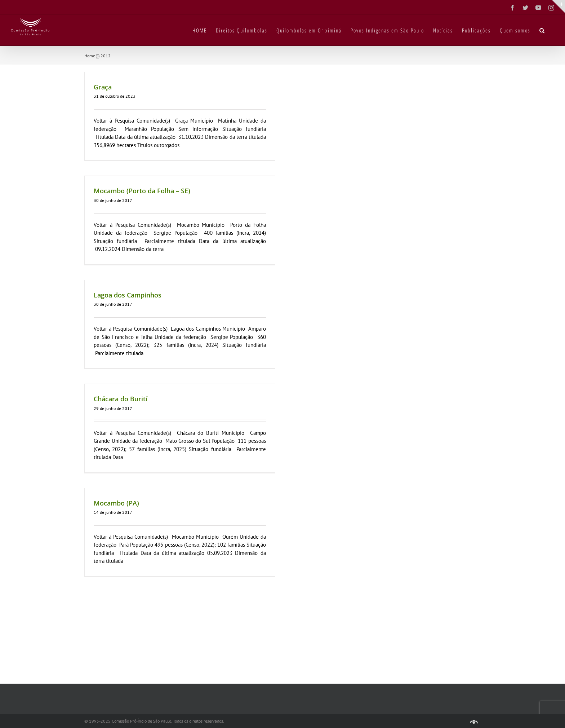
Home (90, 56)
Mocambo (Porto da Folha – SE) (142, 191)
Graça (103, 87)
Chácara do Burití (121, 399)
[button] (542, 30)
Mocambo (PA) (116, 503)
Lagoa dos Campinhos (128, 295)
